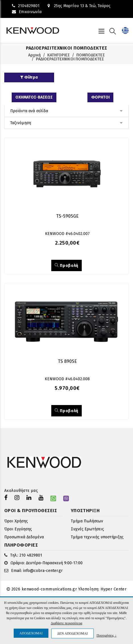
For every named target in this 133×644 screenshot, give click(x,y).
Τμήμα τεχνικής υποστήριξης (97, 537)
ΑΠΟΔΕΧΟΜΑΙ (31, 633)
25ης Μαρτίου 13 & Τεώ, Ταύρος (79, 6)
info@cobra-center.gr (43, 571)
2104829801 (26, 6)
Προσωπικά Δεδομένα (24, 537)
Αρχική (34, 55)
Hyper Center (113, 589)
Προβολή (66, 266)
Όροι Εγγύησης (18, 529)
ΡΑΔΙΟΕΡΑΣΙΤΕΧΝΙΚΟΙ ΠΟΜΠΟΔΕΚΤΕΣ (70, 59)
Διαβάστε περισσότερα (66, 623)
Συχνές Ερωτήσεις (87, 529)
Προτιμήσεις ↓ (107, 635)
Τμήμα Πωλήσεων (87, 521)
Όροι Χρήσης (16, 521)
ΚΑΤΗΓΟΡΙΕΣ (59, 55)
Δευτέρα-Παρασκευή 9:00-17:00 (54, 563)
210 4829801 (31, 555)
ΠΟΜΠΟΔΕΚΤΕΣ (91, 55)
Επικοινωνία (27, 12)
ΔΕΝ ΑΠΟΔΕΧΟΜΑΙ (72, 633)
